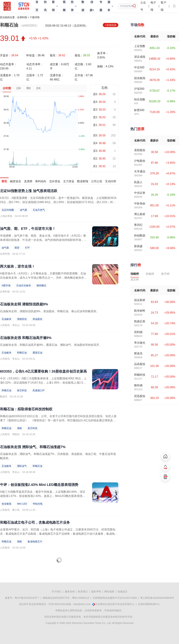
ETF (27, 248)
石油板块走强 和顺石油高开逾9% (26, 338)
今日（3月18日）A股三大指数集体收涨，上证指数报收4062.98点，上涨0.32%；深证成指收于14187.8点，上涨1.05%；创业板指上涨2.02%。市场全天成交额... (43, 383)
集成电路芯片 (35, 542)
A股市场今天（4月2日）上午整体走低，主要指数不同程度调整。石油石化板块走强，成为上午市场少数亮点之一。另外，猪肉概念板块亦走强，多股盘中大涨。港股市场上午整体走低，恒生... (43, 278)
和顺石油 (22, 353)
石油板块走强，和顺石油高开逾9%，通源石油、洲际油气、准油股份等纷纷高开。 (51, 345)
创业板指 (6, 504)
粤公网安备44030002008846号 (157, 598)
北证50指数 (8, 210)
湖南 (19, 428)
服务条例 (70, 592)
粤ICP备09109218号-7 (27, 598)
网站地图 (109, 592)
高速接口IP (39, 390)
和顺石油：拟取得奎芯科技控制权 (26, 409)
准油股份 (37, 319)
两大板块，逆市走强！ (17, 266)
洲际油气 (22, 466)
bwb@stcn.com (82, 604)
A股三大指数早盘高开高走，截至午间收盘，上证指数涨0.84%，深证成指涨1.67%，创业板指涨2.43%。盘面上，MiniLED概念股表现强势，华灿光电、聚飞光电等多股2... (43, 496)
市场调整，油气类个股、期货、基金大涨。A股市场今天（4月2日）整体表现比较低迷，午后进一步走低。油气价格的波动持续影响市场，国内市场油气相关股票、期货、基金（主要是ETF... (43, 240)
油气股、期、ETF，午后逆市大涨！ (28, 229)
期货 (17, 248)
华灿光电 (38, 504)
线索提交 (123, 592)
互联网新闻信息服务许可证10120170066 (115, 598)
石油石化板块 (24, 285)
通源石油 (37, 353)
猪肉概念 (41, 285)
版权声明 (96, 592)
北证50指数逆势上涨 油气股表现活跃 (29, 191)
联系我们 (83, 592)
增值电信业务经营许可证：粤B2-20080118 (66, 598)
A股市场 (6, 285)
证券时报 (22, 17)
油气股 (23, 210)
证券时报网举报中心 (149, 604)
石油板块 (6, 319)
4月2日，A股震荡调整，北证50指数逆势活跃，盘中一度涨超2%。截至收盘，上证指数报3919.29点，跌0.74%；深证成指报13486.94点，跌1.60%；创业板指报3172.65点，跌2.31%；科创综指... (58, 202)
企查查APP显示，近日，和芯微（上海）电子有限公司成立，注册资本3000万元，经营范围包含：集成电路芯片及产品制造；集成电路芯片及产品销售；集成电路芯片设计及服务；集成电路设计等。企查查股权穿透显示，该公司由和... (59, 534)
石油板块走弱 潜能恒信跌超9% (24, 304)
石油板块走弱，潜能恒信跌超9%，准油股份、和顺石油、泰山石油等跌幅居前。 (50, 311)
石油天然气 (39, 210)
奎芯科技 (22, 390)
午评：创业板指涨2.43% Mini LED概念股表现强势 (39, 485)
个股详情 (35, 17)
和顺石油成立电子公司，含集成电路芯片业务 (35, 522)
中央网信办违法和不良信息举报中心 (115, 604)
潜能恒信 (22, 319)
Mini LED (22, 504)
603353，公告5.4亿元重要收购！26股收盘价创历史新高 (43, 371)
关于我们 (56, 592)
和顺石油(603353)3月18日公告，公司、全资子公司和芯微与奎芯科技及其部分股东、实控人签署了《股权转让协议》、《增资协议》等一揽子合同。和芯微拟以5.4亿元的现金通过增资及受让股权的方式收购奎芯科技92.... (58, 420)
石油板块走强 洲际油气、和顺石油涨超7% (33, 447)
